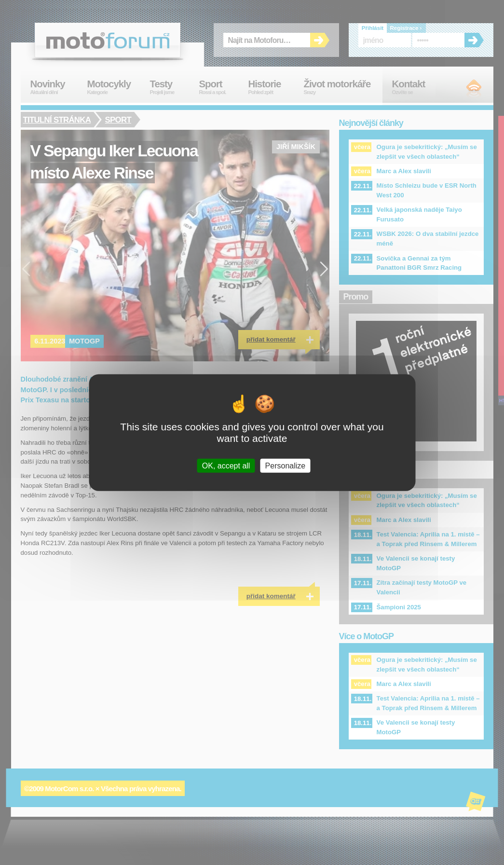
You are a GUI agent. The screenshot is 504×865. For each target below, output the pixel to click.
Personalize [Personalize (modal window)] (286, 466)
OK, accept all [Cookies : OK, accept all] (226, 466)
